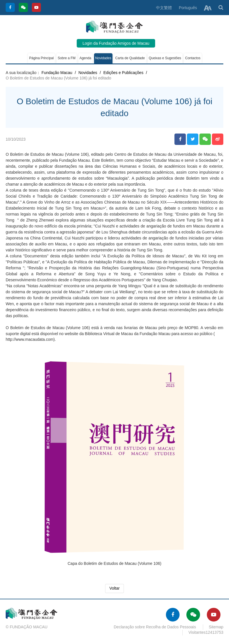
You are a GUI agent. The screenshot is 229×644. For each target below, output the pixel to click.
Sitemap (216, 627)
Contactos (193, 58)
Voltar (114, 588)
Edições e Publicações (123, 73)
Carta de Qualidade (130, 58)
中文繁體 (164, 8)
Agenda (85, 58)
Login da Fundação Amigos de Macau (116, 43)
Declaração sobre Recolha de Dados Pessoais (155, 627)
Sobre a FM (67, 58)
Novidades (103, 58)
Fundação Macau (57, 73)
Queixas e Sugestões (165, 58)
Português (188, 8)
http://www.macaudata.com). (31, 339)
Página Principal (41, 58)
